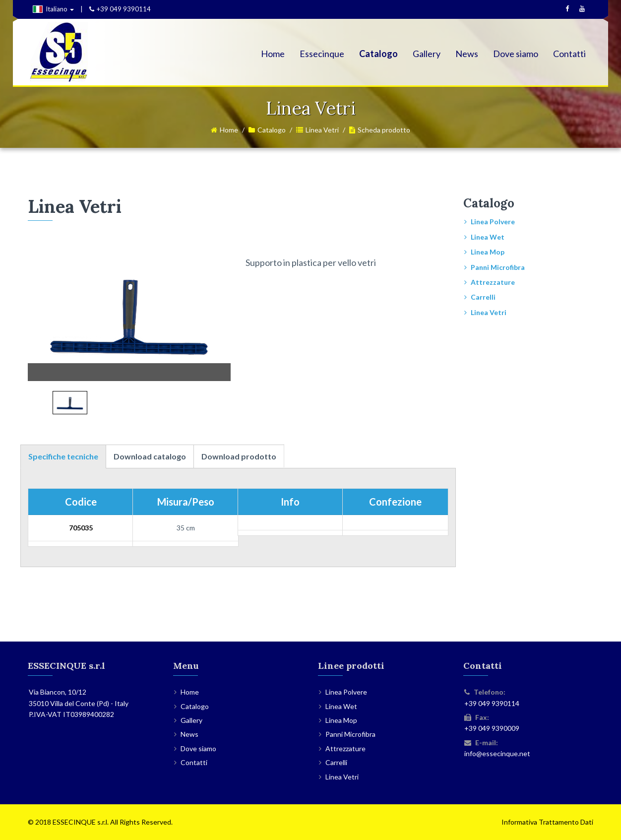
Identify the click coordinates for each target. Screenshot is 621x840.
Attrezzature (493, 282)
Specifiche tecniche (63, 456)
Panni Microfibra (498, 267)
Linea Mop (488, 252)
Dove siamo (516, 54)
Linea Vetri (322, 130)
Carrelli (483, 297)
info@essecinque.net (497, 753)
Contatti (569, 54)
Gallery (427, 54)
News (467, 54)
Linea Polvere (493, 222)
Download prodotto (239, 456)
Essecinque (322, 54)
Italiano (53, 9)
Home (273, 54)
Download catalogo (150, 456)
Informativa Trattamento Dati (547, 822)
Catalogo (378, 54)
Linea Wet (488, 237)
